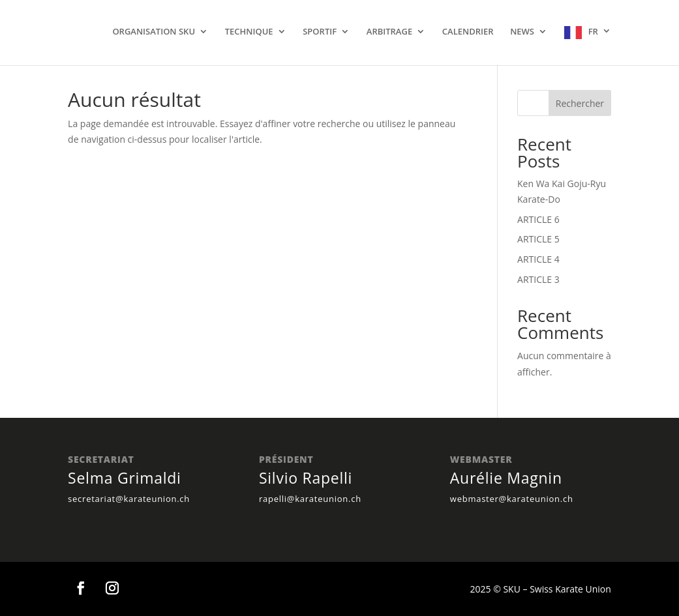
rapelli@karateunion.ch (310, 499)
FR (593, 32)
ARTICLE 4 (538, 259)
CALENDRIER (468, 32)
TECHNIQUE (249, 32)
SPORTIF (320, 32)
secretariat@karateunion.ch (129, 499)
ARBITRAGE (389, 32)
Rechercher (580, 103)
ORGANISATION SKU (154, 32)
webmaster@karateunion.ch (512, 499)
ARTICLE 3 (538, 279)
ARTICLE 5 (538, 239)
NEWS (522, 32)
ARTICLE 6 (538, 219)
